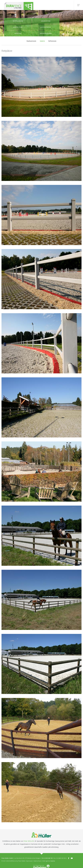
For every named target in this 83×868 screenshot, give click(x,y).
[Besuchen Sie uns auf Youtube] (72, 858)
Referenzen (52, 41)
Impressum (29, 861)
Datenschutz (37, 861)
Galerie (42, 41)
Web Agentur (46, 861)
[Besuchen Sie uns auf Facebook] (69, 858)
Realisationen (32, 41)
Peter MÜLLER (29, 841)
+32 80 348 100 (48, 858)
